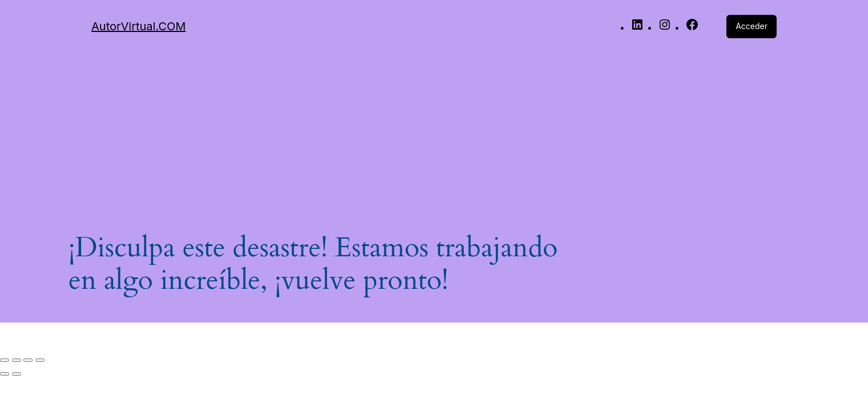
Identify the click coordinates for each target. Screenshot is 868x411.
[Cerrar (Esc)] (40, 360)
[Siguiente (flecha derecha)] (17, 374)
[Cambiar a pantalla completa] (17, 360)
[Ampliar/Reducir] (5, 360)
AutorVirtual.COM (138, 26)
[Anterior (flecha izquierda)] (5, 374)
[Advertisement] (434, 132)
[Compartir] (28, 360)
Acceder (752, 26)
